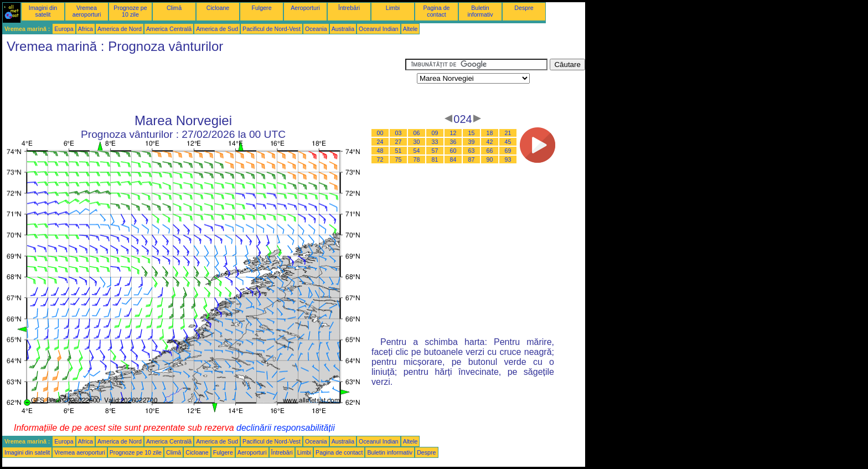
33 (435, 142)
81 (435, 159)
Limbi (393, 8)
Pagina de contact (437, 11)
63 (472, 151)
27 (399, 142)
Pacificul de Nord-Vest (272, 29)
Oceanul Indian (379, 29)
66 (490, 151)
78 (417, 159)
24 (380, 142)
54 (417, 151)
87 (472, 159)
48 (380, 151)
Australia (343, 29)
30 (417, 142)
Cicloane (218, 8)
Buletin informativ (480, 11)
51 (399, 151)
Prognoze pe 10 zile (130, 11)
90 (490, 159)
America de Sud (217, 29)
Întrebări (349, 8)
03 (399, 133)
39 (472, 142)
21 (508, 133)
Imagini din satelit (43, 11)
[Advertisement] (204, 84)
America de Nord (120, 29)
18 (490, 133)
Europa (64, 29)
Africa (86, 29)
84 (453, 159)
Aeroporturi (305, 8)
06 (417, 133)
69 (508, 151)
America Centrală (169, 29)
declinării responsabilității (286, 428)
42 (490, 142)
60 (453, 151)
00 (380, 133)
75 (399, 159)
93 (508, 159)
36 (453, 142)
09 (435, 133)
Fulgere (261, 8)
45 (508, 142)
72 (380, 159)
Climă (174, 8)
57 (435, 151)
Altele (410, 29)
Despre (524, 8)
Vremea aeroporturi (87, 11)
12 (453, 133)
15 (472, 133)
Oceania (316, 29)
